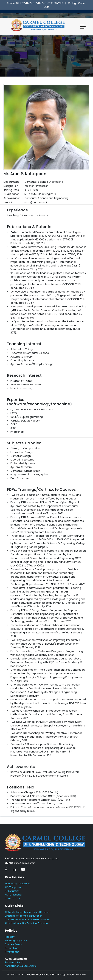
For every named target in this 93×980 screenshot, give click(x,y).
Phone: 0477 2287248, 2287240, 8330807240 (35, 3)
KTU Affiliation (12, 891)
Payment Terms (13, 944)
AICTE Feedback (14, 895)
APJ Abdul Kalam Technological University (28, 912)
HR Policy (10, 937)
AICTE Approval (13, 887)
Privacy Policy (12, 948)
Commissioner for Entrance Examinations (27, 919)
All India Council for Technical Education (27, 923)
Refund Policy (12, 952)
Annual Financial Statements (21, 966)
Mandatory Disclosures (17, 884)
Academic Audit (14, 962)
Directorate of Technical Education (24, 916)
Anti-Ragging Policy (16, 941)
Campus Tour (12, 898)
